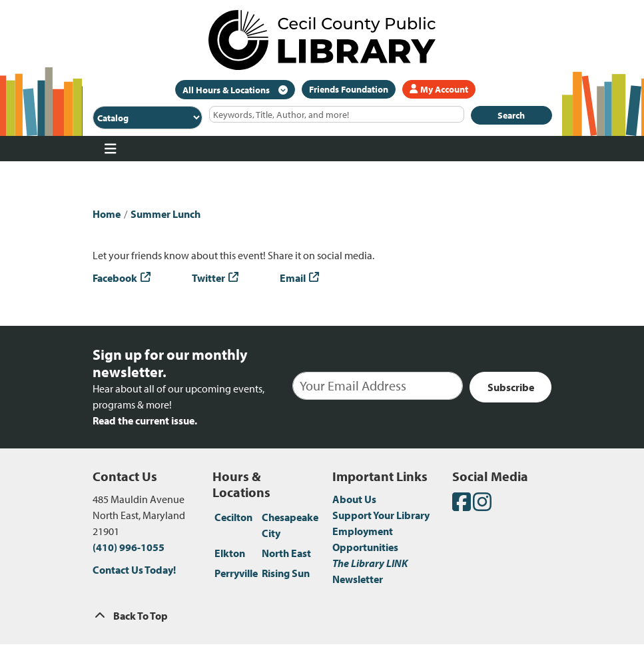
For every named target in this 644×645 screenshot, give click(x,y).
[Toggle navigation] (111, 149)
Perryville (236, 573)
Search (511, 115)
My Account (439, 89)
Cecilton (233, 517)
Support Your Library (381, 515)
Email (293, 278)
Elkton (230, 553)
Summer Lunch (165, 214)
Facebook (115, 278)
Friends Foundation (349, 89)
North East (286, 553)
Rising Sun (286, 573)
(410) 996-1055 (129, 547)
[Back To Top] (322, 616)
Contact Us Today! (134, 570)
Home (107, 214)
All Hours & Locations (227, 90)
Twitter (208, 278)
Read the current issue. (145, 420)
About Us (354, 499)
